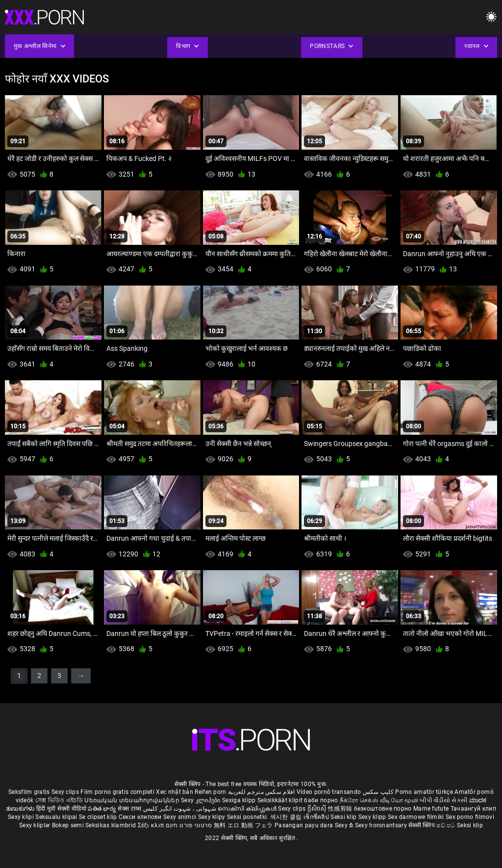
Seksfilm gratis (29, 792)
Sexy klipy (213, 817)
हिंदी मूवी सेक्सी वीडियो (61, 809)
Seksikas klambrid (111, 825)
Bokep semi (68, 825)
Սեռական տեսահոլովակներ (133, 800)
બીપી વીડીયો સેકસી (443, 800)
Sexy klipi (22, 817)
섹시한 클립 (287, 817)
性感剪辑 (341, 809)
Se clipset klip (99, 817)
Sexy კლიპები (201, 800)
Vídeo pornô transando (329, 792)
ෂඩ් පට (447, 825)
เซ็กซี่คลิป (317, 817)
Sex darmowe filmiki (416, 817)
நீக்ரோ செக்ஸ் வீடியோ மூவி (379, 800)
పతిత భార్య (103, 809)
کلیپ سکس (378, 792)
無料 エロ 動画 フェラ (243, 825)
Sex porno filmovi (470, 817)
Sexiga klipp (240, 800)
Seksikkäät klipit (281, 800)
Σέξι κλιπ (152, 825)
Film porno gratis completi (117, 792)
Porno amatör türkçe (424, 792)
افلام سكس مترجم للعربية (262, 792)
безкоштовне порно (383, 809)
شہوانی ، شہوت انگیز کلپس (181, 809)
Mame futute (431, 809)
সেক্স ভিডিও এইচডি (59, 800)
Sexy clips (66, 792)
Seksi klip (344, 817)
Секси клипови (141, 817)
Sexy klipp (373, 817)
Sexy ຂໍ (345, 825)
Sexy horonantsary (382, 825)
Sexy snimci (181, 817)
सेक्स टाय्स (130, 809)
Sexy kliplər (36, 825)
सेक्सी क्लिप (422, 825)
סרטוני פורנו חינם (189, 825)
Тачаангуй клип (473, 809)
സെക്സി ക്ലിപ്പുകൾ (248, 809)
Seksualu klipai (57, 817)
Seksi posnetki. (249, 817)
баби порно (321, 800)
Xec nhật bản (175, 792)
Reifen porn (210, 792)
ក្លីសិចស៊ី (318, 809)
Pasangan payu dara (305, 825)
